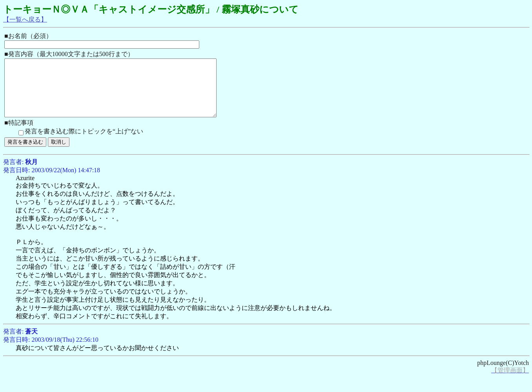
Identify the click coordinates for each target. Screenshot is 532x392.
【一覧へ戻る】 (25, 19)
